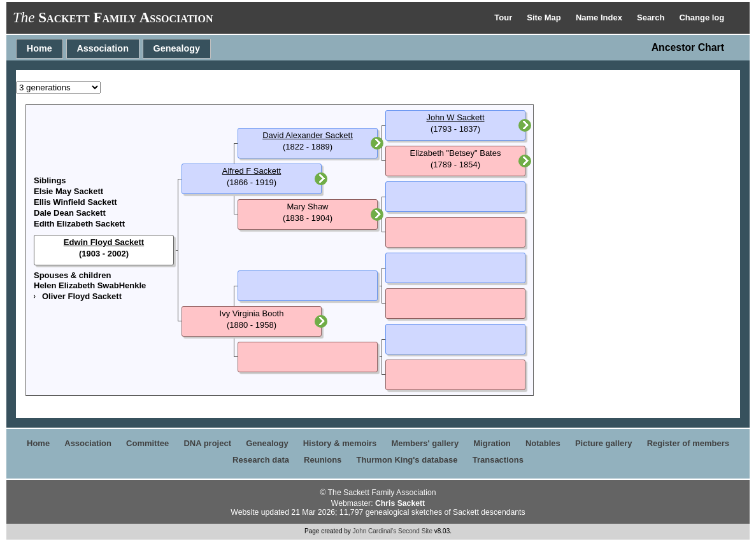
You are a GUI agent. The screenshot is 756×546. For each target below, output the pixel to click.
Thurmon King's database (407, 460)
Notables (543, 443)
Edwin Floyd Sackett (104, 242)
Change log (702, 17)
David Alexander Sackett (308, 135)
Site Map (545, 17)
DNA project (207, 443)
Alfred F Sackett (252, 171)
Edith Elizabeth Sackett (79, 224)
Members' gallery (425, 443)
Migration (492, 443)
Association (103, 48)
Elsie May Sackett (68, 191)
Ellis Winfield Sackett (75, 202)
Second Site (415, 531)
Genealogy (177, 48)
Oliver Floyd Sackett (82, 296)
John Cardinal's (375, 531)
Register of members (688, 443)
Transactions (498, 460)
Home (39, 48)
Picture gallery (604, 443)
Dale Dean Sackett (70, 213)
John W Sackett (455, 117)
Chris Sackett (400, 503)
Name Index (600, 17)
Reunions (323, 460)
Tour (504, 17)
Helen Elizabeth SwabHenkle (90, 285)
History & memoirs (340, 443)
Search (652, 17)
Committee (147, 443)
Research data (261, 460)
